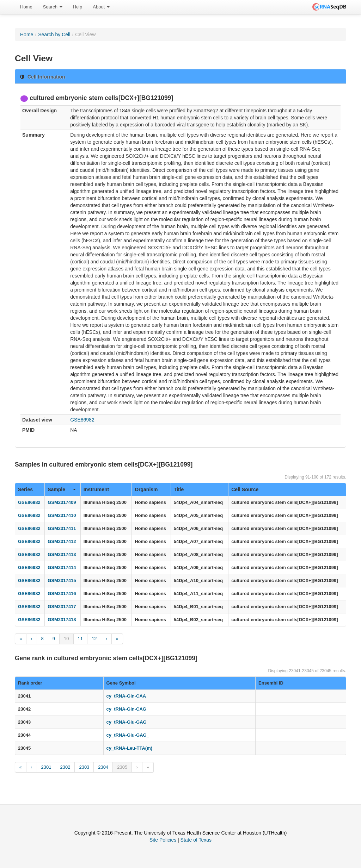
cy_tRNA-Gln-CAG (126, 709)
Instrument (96, 489)
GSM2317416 (62, 594)
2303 (84, 767)
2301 (46, 767)
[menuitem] (26, 7)
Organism (146, 489)
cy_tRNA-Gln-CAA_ (128, 696)
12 (94, 639)
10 (66, 639)
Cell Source (245, 489)
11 (80, 639)
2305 (122, 767)
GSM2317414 (62, 567)
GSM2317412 (62, 541)
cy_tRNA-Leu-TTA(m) (129, 748)
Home (26, 7)
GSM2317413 (62, 554)
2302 (65, 767)
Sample (62, 489)
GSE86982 (82, 420)
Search (53, 7)
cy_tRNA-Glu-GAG (127, 722)
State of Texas (196, 840)
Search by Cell (54, 35)
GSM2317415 (62, 580)
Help (78, 7)
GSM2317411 (62, 528)
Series (25, 489)
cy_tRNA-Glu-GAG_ (128, 735)
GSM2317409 (62, 502)
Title (179, 489)
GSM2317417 (62, 607)
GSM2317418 (62, 620)
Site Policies (163, 840)
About (101, 7)
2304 (103, 767)
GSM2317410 (62, 515)
